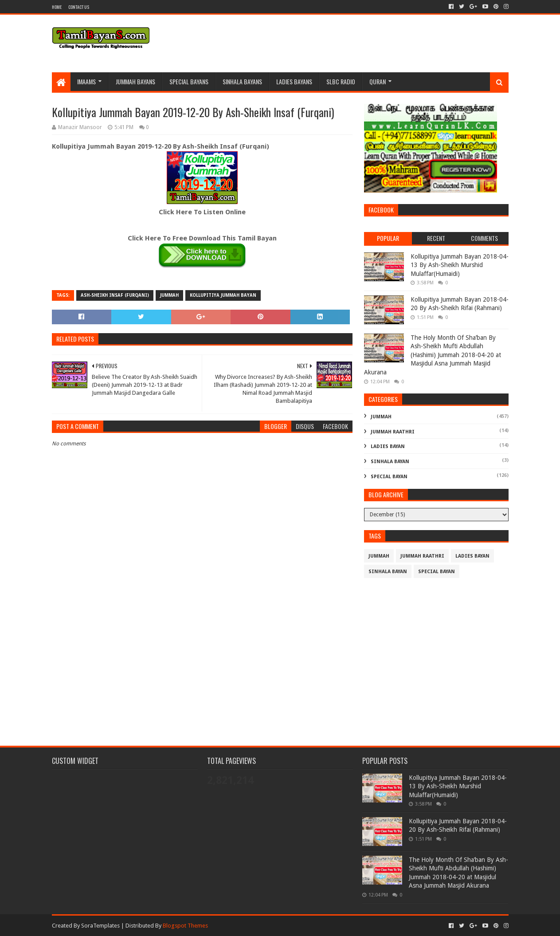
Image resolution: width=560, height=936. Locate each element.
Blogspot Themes (185, 926)
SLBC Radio (341, 81)
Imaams (86, 81)
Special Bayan (389, 477)
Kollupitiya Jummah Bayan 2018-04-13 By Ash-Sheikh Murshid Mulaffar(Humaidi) (460, 265)
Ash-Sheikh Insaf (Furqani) (115, 295)
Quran (378, 81)
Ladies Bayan (388, 446)
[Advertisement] (202, 660)
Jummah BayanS (135, 81)
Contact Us (79, 7)
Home (57, 7)
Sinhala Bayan (390, 462)
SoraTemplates (100, 926)
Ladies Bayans (294, 81)
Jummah (169, 295)
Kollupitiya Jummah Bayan (223, 295)
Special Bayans (189, 81)
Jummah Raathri (393, 432)
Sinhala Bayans (242, 81)
